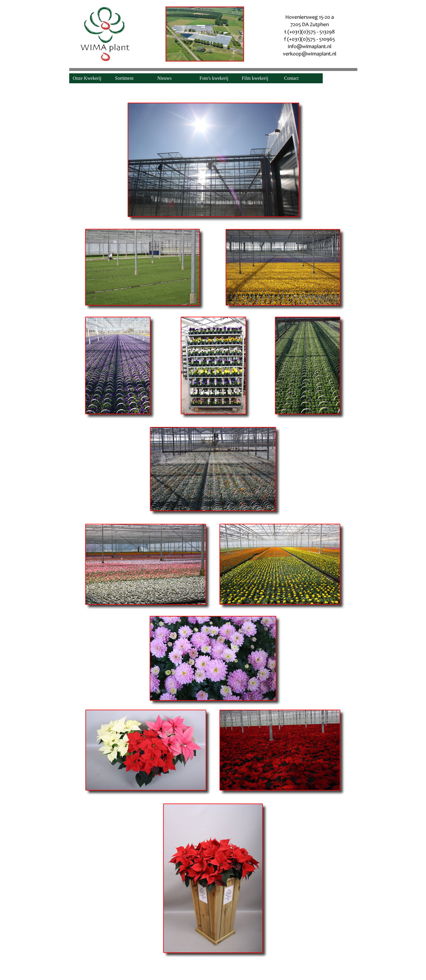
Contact (291, 78)
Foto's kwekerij (214, 78)
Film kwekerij (255, 78)
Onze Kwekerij (87, 78)
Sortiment (124, 78)
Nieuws (164, 78)
